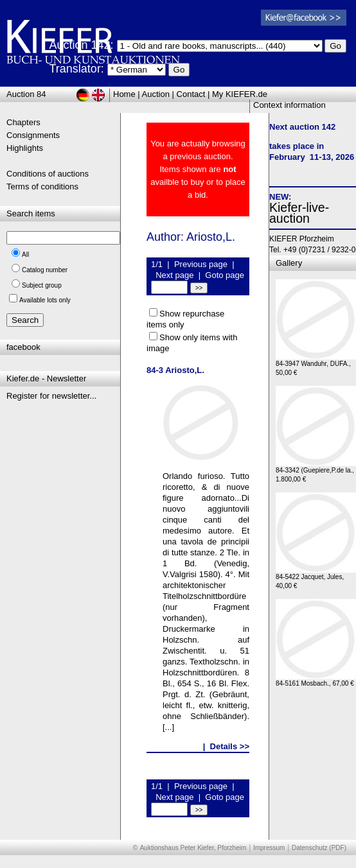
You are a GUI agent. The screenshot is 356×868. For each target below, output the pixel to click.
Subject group (42, 285)
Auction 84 (26, 94)
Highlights (25, 148)
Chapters (23, 122)
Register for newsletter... (51, 396)
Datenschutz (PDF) (319, 848)
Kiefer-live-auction (299, 213)
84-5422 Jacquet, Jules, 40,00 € (316, 578)
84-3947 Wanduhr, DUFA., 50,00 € (316, 365)
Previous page (201, 264)
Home (124, 94)
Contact (191, 94)
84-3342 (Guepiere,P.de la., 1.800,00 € (316, 472)
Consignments (33, 135)
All (25, 255)
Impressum (269, 848)
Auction (156, 94)
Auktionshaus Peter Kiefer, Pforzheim (193, 848)
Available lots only (45, 300)
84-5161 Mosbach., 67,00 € (316, 680)
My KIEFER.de (240, 94)
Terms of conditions (42, 187)
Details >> (230, 746)
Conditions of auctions (48, 174)
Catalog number (45, 270)
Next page (174, 275)
